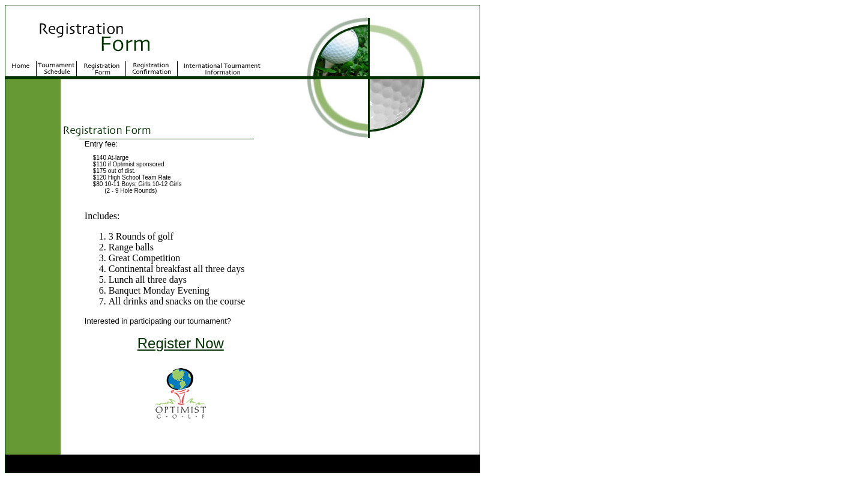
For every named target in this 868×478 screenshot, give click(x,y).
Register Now (181, 343)
